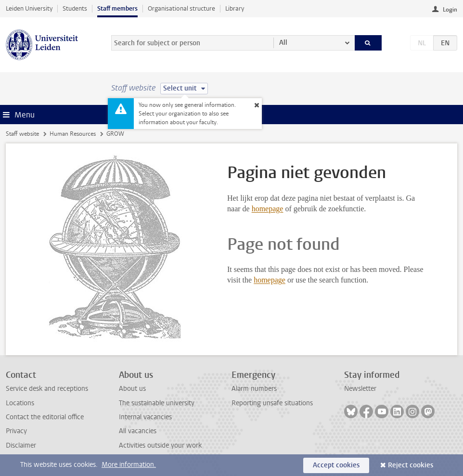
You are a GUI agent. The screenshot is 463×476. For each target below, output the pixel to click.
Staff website (22, 134)
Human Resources (73, 134)
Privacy (16, 431)
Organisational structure (181, 8)
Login (450, 10)
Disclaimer (21, 445)
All (283, 43)
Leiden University (29, 8)
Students (75, 8)
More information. (129, 465)
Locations (20, 403)
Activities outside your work (160, 445)
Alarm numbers (254, 389)
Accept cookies (336, 465)
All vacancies (138, 431)
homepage (268, 209)
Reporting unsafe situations (272, 403)
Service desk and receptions (47, 389)
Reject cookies (411, 465)
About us (132, 389)
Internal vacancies (145, 417)
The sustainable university (157, 403)
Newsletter (360, 389)
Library (235, 8)
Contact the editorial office (45, 417)
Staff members (117, 8)
